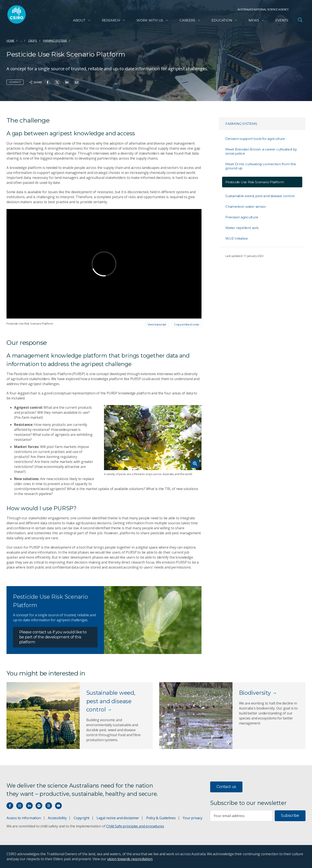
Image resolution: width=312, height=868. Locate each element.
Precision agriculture (242, 217)
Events (282, 21)
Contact (15, 82)
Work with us (153, 21)
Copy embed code (187, 324)
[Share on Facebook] (48, 82)
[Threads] (49, 806)
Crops (33, 41)
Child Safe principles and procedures (135, 826)
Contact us (226, 787)
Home (10, 41)
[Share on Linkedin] (67, 82)
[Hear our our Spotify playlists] (39, 806)
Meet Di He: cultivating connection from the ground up (261, 166)
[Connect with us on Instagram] (20, 806)
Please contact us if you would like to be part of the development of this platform (53, 637)
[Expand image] (153, 438)
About (82, 21)
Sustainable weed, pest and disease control (260, 196)
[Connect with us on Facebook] (10, 806)
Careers (190, 21)
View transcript (157, 324)
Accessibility (57, 818)
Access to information (24, 818)
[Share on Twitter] (57, 82)
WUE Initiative (237, 238)
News (256, 21)
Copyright (82, 818)
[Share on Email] (77, 82)
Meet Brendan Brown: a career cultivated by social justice (261, 151)
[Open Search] (300, 20)
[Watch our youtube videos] (58, 806)
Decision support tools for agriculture (255, 139)
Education (224, 21)
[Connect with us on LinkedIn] (29, 806)
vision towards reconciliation (130, 859)
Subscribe (290, 816)
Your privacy (192, 818)
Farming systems (55, 41)
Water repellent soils (242, 228)
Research (114, 21)
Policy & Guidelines (161, 818)
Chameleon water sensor (246, 207)
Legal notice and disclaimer (118, 818)
